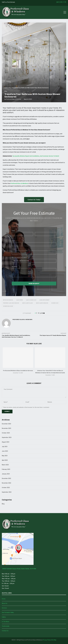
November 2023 (6, 428)
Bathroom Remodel (8, 300)
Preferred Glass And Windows (11, 303)
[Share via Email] (44, 313)
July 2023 (5, 447)
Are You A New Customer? (20, 257)
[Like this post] (37, 313)
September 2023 (7, 437)
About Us (5, 603)
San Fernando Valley (8, 612)
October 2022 (6, 488)
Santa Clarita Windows (42, 303)
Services (4, 608)
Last (36, 237)
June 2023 (5, 451)
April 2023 (5, 460)
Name (14, 231)
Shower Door (55, 303)
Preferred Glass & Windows (14, 99)
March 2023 (5, 465)
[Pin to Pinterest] (42, 313)
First (13, 237)
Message (14, 267)
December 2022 (6, 478)
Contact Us (5, 631)
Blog (10, 88)
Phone (14, 249)
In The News (5, 622)
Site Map (54, 640)
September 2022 (7, 492)
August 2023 (6, 442)
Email (14, 241)
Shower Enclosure (8, 306)
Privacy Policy (47, 640)
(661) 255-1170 (61, 2)
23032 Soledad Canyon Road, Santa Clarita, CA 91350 (19, 569)
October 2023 (6, 433)
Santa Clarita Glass (27, 303)
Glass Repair (20, 300)
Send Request (34, 284)
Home (6, 88)
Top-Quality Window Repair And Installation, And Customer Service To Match (36, 156)
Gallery (4, 617)
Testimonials (6, 626)
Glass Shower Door (31, 300)
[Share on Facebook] (39, 313)
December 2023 (6, 424)
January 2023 (6, 474)
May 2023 (5, 456)
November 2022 (6, 483)
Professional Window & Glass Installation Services (18, 371)
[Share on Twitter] (40, 313)
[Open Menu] (65, 12)
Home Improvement (44, 300)
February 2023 (6, 469)
